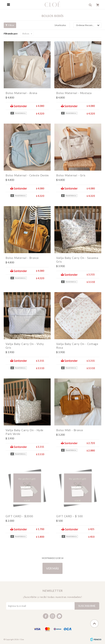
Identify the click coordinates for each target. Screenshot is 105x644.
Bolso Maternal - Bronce (22, 258)
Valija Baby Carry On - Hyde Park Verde (24, 432)
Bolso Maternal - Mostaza (74, 93)
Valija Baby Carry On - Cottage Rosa (77, 346)
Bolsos (26, 34)
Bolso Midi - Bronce (70, 430)
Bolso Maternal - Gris (71, 175)
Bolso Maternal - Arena (21, 93)
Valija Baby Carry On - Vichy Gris (25, 346)
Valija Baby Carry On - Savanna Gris (77, 260)
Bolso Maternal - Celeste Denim (27, 175)
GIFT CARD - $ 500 (70, 516)
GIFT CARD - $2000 (19, 516)
